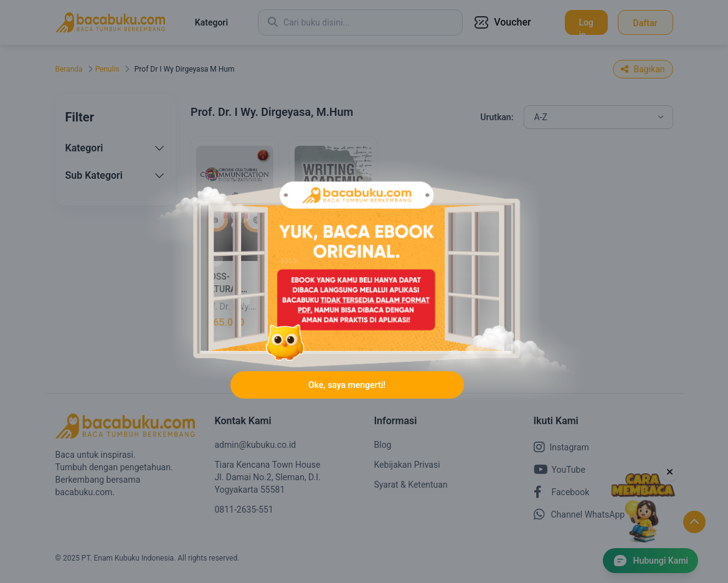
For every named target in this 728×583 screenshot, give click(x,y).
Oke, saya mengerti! (347, 385)
